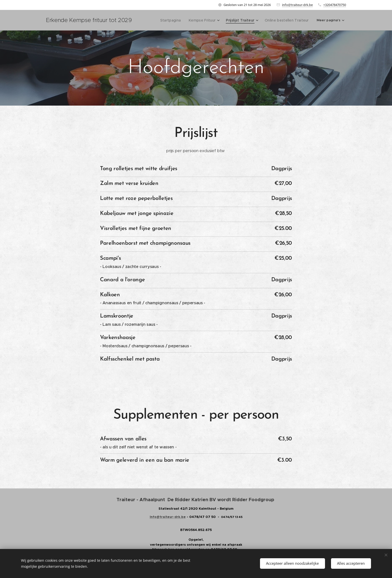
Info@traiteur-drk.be (168, 517)
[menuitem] (175, 20)
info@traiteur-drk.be (297, 5)
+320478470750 (335, 5)
